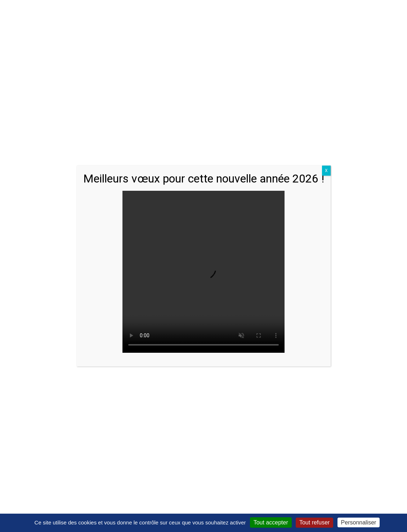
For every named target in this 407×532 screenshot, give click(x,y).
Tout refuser (314, 522)
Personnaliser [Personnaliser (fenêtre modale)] (359, 522)
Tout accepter (271, 522)
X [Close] (326, 171)
